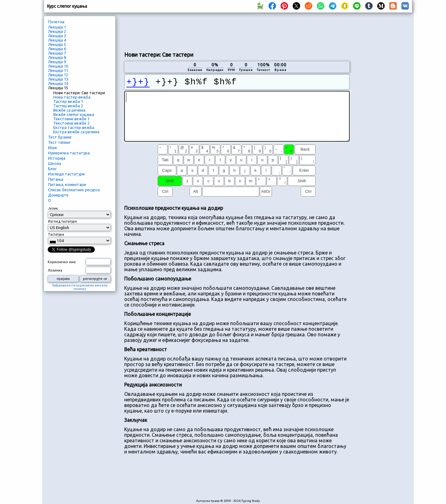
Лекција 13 (58, 79)
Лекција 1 (57, 27)
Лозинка (55, 270)
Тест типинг (59, 142)
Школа (55, 163)
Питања (56, 179)
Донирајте (58, 195)
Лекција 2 (57, 31)
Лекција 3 (57, 36)
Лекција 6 (57, 49)
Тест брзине (60, 137)
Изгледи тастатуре (66, 174)
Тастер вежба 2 (68, 106)
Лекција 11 (58, 70)
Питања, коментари (67, 184)
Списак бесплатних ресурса (74, 190)
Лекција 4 (57, 40)
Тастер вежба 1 (68, 101)
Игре (52, 148)
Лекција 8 (57, 57)
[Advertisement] (237, 31)
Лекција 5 (57, 44)
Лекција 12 (58, 75)
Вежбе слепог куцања (74, 114)
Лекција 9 (57, 62)
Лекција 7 (57, 53)
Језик (53, 208)
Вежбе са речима (69, 110)
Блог (52, 169)
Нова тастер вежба (72, 97)
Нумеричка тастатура (69, 153)
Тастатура (56, 234)
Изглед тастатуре (63, 221)
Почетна (56, 22)
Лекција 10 (58, 66)
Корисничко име (62, 262)
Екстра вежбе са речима (76, 132)
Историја (57, 158)
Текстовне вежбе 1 (71, 119)
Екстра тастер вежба (74, 127)
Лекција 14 (58, 83)
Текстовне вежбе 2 (71, 123)
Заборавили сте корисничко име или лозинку (80, 287)
